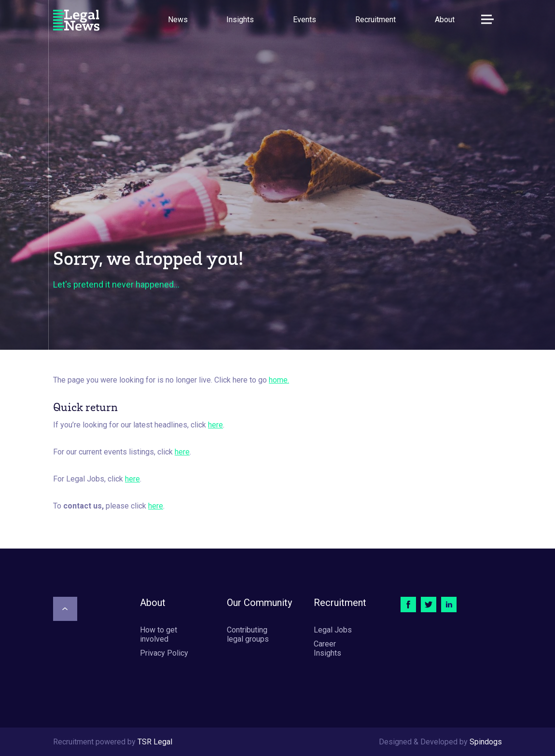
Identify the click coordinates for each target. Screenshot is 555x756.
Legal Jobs (333, 630)
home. (279, 380)
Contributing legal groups (248, 634)
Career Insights (327, 648)
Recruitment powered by (113, 742)
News (178, 20)
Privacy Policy (164, 653)
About (445, 20)
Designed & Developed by (440, 742)
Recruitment (375, 20)
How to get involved (159, 634)
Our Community (259, 603)
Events (305, 20)
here (215, 425)
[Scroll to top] (65, 609)
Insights (240, 20)
